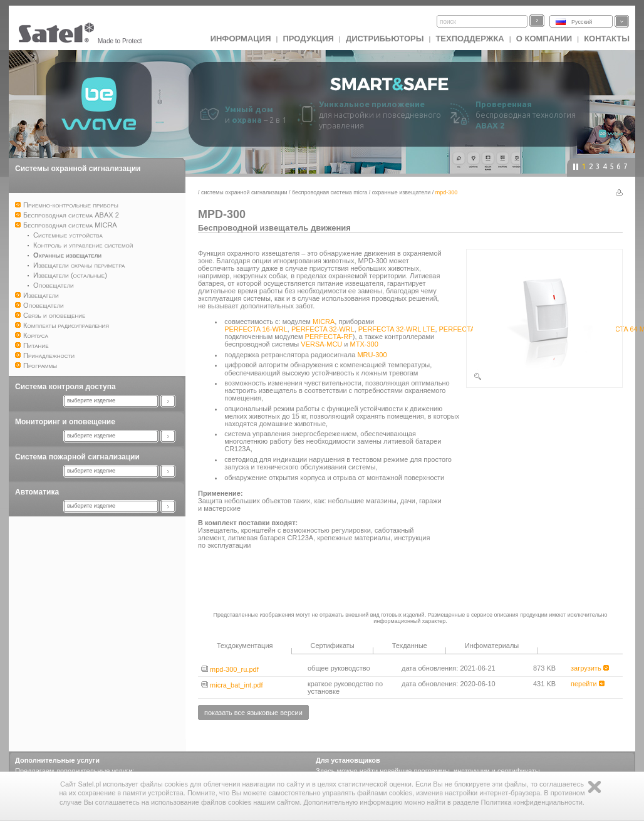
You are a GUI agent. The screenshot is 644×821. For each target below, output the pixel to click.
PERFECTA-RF (329, 337)
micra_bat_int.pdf (232, 685)
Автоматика (37, 492)
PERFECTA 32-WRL (323, 329)
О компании (544, 39)
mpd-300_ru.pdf (230, 669)
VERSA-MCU (321, 344)
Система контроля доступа (65, 387)
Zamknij (595, 787)
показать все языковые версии (253, 713)
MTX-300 (364, 344)
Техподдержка (470, 39)
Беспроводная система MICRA (330, 192)
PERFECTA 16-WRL (256, 329)
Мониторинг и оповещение (65, 422)
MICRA (324, 322)
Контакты (607, 39)
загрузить (590, 668)
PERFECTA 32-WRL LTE (397, 329)
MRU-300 (372, 355)
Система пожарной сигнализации (77, 457)
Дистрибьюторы (385, 39)
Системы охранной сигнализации (78, 169)
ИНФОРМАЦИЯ (241, 39)
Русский (582, 22)
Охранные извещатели (401, 192)
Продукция (308, 39)
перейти (588, 684)
